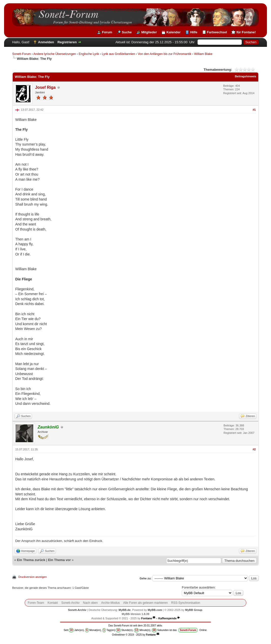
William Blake (203, 54)
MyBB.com (155, 610)
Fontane (147, 618)
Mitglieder (149, 32)
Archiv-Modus (110, 603)
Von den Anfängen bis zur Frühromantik (165, 54)
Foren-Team (36, 603)
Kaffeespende (168, 618)
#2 (254, 449)
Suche (127, 32)
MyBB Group (194, 610)
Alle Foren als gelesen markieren (145, 603)
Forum (107, 32)
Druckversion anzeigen (33, 577)
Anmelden (46, 42)
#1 (254, 110)
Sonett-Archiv (70, 603)
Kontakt (53, 603)
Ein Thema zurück (31, 560)
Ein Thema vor (59, 560)
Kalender (174, 32)
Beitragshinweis (246, 76)
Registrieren (67, 42)
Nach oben (90, 603)
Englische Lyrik (89, 54)
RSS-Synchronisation (186, 603)
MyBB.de (125, 610)
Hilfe (194, 32)
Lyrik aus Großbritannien (118, 54)
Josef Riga (45, 87)
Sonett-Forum (21, 54)
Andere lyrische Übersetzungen (55, 54)
